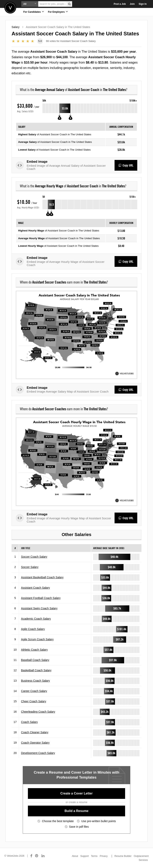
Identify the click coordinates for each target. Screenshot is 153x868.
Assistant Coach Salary (36, 588)
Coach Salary (29, 722)
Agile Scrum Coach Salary (37, 639)
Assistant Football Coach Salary (41, 598)
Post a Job (120, 4)
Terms (94, 856)
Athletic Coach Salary (34, 650)
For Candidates (34, 12)
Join (132, 4)
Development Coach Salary (38, 753)
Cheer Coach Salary (34, 701)
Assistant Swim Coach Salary (39, 608)
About (75, 856)
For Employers (58, 12)
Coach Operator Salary (35, 743)
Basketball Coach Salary (36, 670)
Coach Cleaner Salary (35, 732)
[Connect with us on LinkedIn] (43, 856)
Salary (16, 27)
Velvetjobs (10, 8)
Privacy (104, 856)
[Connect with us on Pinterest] (37, 856)
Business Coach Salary (36, 681)
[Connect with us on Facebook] (31, 856)
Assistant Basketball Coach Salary (42, 577)
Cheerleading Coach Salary (38, 712)
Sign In (143, 4)
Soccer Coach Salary (34, 557)
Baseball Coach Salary (35, 660)
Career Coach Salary (34, 691)
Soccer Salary (30, 567)
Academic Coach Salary (36, 619)
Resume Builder (123, 856)
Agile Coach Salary (33, 629)
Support (84, 856)
